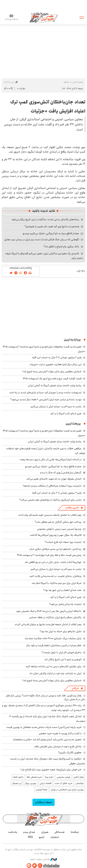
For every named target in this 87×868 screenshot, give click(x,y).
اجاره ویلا (49, 777)
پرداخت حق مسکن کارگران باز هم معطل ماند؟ (58, 522)
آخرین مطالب (72, 508)
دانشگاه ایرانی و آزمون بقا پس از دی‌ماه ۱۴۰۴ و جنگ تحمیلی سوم (49, 611)
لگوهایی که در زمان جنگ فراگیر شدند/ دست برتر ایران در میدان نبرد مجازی (42, 239)
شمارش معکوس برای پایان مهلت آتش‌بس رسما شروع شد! (52, 371)
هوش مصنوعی (63, 777)
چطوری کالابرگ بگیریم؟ (70, 753)
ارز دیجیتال (17, 783)
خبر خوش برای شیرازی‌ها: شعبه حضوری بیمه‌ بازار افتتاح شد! (51, 770)
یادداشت (13, 832)
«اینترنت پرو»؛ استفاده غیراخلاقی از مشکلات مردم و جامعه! (52, 486)
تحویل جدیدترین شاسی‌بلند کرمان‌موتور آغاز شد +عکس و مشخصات (47, 739)
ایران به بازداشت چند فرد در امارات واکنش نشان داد (55, 673)
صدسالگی (60, 832)
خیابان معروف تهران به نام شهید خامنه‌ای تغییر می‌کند (54, 479)
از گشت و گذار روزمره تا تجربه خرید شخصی (60, 733)
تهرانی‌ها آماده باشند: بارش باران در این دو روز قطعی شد (53, 562)
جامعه (66, 82)
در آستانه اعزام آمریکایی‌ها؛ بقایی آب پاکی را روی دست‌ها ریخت (51, 459)
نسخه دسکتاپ (43, 802)
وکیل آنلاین (79, 777)
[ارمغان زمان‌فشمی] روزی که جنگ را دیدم (61, 473)
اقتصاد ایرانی (45, 783)
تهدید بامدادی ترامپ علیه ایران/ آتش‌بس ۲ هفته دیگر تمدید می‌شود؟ (46, 399)
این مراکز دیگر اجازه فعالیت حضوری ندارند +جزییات (56, 364)
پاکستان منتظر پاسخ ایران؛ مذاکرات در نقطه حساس (55, 617)
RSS (30, 837)
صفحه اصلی (78, 82)
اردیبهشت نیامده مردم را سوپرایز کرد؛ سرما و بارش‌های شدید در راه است (45, 392)
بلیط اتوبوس (42, 790)
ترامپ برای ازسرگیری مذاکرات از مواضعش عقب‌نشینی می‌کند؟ (50, 500)
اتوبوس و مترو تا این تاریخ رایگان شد (63, 659)
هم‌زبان (45, 832)
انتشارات (55, 837)
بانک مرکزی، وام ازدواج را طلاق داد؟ (61, 246)
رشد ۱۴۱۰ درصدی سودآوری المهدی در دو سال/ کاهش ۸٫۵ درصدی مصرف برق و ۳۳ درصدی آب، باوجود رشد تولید (44, 708)
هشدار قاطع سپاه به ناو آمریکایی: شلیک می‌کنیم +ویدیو (51, 233)
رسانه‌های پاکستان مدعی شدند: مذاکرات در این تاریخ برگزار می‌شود (45, 219)
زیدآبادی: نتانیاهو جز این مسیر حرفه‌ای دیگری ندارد (55, 549)
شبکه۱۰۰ (75, 832)
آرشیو (42, 837)
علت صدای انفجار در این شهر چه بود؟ (62, 590)
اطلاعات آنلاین (44, 17)
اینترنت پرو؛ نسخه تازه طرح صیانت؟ (63, 542)
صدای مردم (29, 832)
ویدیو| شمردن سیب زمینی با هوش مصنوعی (59, 529)
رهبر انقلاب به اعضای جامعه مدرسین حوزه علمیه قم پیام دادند (50, 515)
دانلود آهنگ (18, 777)
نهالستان (80, 783)
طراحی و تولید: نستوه (43, 859)
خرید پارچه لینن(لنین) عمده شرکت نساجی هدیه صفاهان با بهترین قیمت (44, 727)
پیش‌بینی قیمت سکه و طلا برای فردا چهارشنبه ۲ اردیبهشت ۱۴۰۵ (49, 555)
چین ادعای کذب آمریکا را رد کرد (66, 413)
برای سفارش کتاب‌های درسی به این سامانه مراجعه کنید (54, 666)
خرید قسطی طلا (34, 777)
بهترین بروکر (31, 783)
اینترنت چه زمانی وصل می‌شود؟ (65, 604)
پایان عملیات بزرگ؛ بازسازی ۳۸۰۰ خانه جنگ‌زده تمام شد (53, 638)
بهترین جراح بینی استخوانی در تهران (67, 790)
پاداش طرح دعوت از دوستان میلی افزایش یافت (58, 746)
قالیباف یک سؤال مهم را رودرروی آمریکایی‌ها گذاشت (56, 535)
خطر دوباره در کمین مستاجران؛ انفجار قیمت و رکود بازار (54, 645)
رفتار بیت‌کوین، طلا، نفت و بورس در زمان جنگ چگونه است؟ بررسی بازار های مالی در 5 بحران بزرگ (46, 697)
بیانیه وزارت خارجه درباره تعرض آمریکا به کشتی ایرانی (55, 385)
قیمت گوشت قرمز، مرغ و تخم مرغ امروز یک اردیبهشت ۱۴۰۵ (52, 378)
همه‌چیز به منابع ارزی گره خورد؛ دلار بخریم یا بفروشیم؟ (52, 226)
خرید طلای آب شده (64, 783)
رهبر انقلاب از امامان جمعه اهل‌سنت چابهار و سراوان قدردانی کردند (48, 624)
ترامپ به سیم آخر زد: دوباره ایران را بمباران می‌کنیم (56, 406)
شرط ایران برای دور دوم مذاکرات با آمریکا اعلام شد (57, 583)
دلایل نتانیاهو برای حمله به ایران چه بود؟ (61, 631)
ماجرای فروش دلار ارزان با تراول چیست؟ (62, 652)
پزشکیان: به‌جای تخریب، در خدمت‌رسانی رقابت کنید (55, 576)
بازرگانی (75, 688)
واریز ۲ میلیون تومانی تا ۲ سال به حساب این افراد (57, 357)
